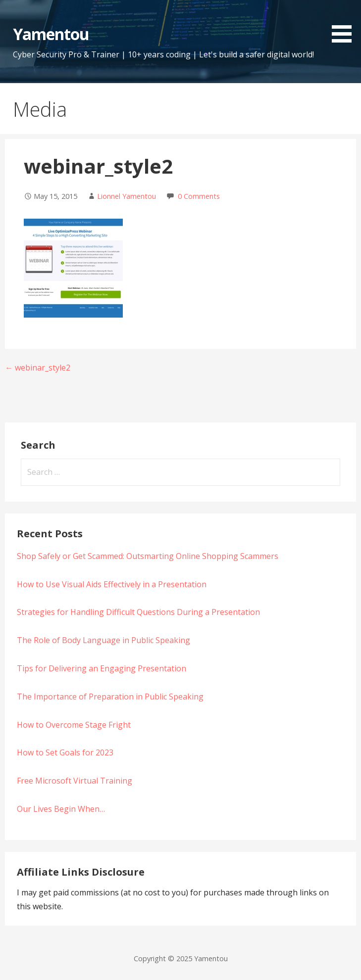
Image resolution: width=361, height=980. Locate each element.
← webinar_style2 (38, 368)
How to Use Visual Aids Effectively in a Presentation (112, 584)
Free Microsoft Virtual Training (75, 781)
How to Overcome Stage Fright (74, 725)
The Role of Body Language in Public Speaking (103, 640)
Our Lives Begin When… (61, 809)
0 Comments (199, 196)
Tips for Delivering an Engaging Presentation (102, 668)
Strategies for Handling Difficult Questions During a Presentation (138, 612)
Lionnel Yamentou (127, 196)
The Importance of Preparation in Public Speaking (110, 697)
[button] (345, 23)
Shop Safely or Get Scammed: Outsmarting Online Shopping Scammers (148, 556)
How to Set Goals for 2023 (65, 752)
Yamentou (51, 34)
